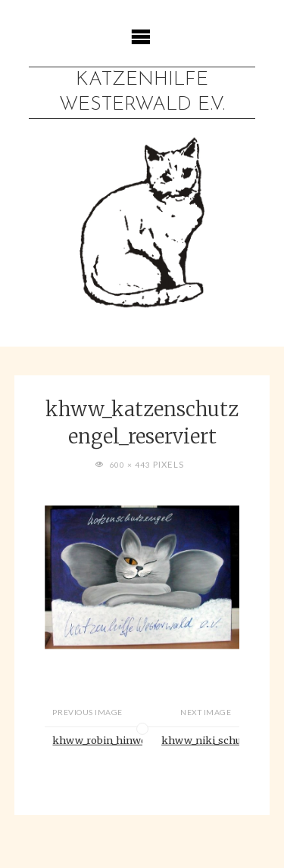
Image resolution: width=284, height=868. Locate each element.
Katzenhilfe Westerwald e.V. (142, 92)
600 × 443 (131, 465)
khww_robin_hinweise (97, 740)
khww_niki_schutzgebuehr (200, 740)
